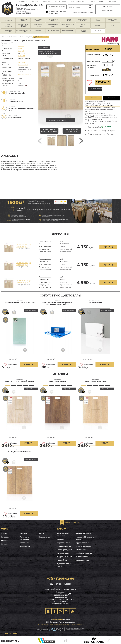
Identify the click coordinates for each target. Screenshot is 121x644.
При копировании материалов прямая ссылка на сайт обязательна (61, 625)
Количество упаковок (91, 66)
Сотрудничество (60, 1)
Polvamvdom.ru (58, 619)
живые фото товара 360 (72, 131)
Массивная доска (64, 546)
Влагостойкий (23, 65)
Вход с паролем (88, 12)
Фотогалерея (25, 546)
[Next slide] (81, 141)
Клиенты (5, 540)
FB (55, 611)
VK (48, 611)
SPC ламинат (81, 550)
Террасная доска (82, 543)
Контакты (113, 1)
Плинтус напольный (84, 546)
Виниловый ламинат (84, 533)
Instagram (67, 611)
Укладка (102, 1)
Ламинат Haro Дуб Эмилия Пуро (24, 246)
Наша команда (44, 537)
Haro (21, 37)
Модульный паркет (65, 557)
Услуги (92, 1)
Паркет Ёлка (62, 560)
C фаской (22, 56)
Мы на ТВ (34, 1)
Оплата (94, 98)
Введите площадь (93, 61)
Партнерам (24, 543)
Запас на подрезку (106, 70)
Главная (5, 37)
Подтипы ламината (15, 101)
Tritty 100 (28, 37)
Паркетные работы (15, 93)
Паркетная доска (64, 543)
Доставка (111, 98)
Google (61, 611)
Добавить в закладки (72, 522)
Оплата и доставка (78, 1)
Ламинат (14, 37)
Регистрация (76, 12)
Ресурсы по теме (11, 634)
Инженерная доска (64, 550)
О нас (4, 529)
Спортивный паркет (83, 560)
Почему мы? (46, 1)
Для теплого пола (25, 74)
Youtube (73, 611)
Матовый (22, 62)
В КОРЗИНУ (103, 82)
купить (108, 247)
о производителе (15, 117)
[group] (60, 86)
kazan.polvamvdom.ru (8, 9)
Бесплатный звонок (56, 7)
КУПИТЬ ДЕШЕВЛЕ (95, 88)
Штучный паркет (64, 553)
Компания (22, 1)
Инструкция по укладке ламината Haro (21, 109)
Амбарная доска (82, 557)
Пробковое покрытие (84, 553)
